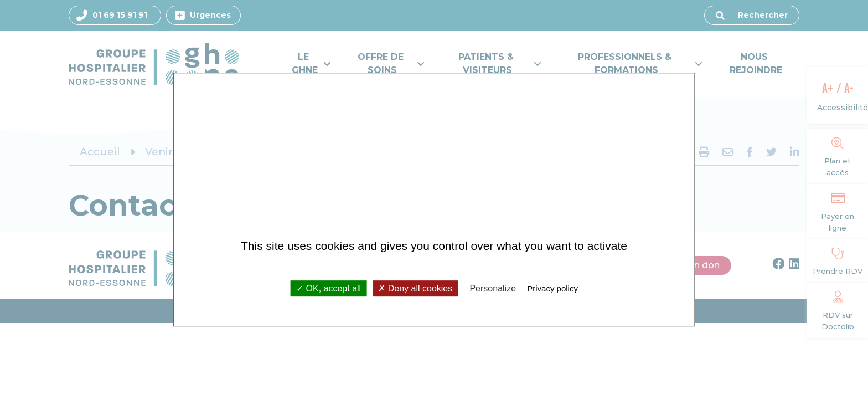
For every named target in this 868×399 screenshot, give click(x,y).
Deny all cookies (415, 288)
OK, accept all (329, 288)
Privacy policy (552, 288)
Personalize (493, 288)
